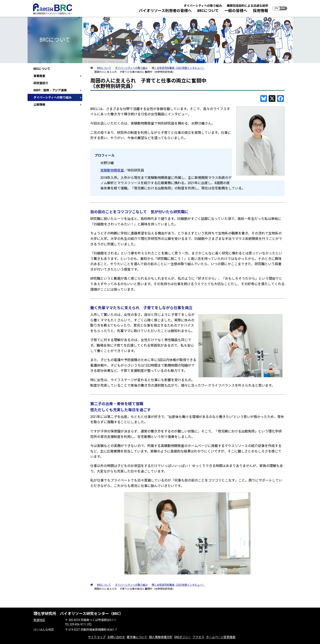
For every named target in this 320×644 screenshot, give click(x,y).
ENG (283, 8)
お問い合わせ (116, 637)
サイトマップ (97, 637)
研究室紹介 (41, 83)
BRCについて (208, 11)
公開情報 (39, 105)
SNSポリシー (183, 637)
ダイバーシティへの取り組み (203, 6)
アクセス (199, 637)
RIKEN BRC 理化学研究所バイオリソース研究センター (53, 9)
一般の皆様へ (236, 11)
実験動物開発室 (112, 170)
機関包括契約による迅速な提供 (247, 6)
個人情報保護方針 (161, 637)
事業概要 (39, 76)
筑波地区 (39, 620)
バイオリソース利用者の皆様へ (165, 11)
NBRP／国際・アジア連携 (50, 90)
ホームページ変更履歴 (221, 637)
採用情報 (260, 11)
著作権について (137, 637)
